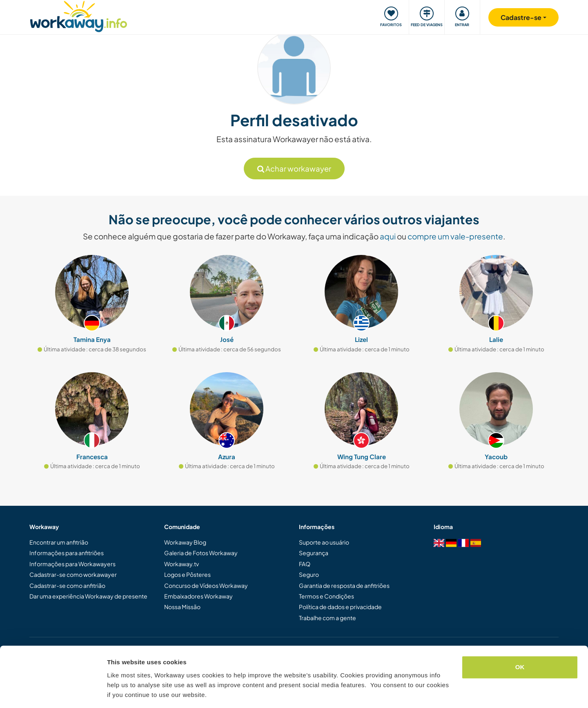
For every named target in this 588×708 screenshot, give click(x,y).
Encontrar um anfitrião (59, 542)
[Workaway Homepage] (79, 15)
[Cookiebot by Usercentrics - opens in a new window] (53, 692)
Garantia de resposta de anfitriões (344, 585)
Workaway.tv (182, 564)
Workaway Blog (185, 542)
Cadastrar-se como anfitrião (67, 585)
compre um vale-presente (455, 236)
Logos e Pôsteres (187, 574)
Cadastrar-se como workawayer (73, 574)
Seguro (309, 574)
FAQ (305, 564)
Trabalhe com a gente (327, 618)
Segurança (314, 553)
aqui (388, 236)
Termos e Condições (326, 596)
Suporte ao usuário (324, 542)
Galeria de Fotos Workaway (201, 553)
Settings (119, 692)
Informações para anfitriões (67, 553)
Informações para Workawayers (72, 564)
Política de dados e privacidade (340, 607)
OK (520, 642)
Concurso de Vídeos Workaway (206, 585)
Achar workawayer (294, 169)
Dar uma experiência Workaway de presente (88, 596)
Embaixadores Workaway (198, 596)
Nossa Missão (182, 607)
